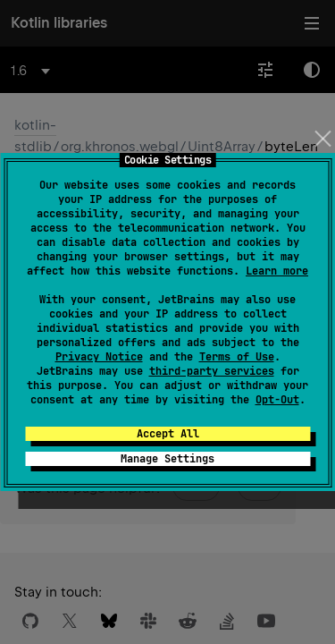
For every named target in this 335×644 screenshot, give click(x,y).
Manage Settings (167, 459)
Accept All (168, 434)
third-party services (212, 371)
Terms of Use (237, 357)
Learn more (277, 271)
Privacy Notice (99, 357)
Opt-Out (277, 400)
